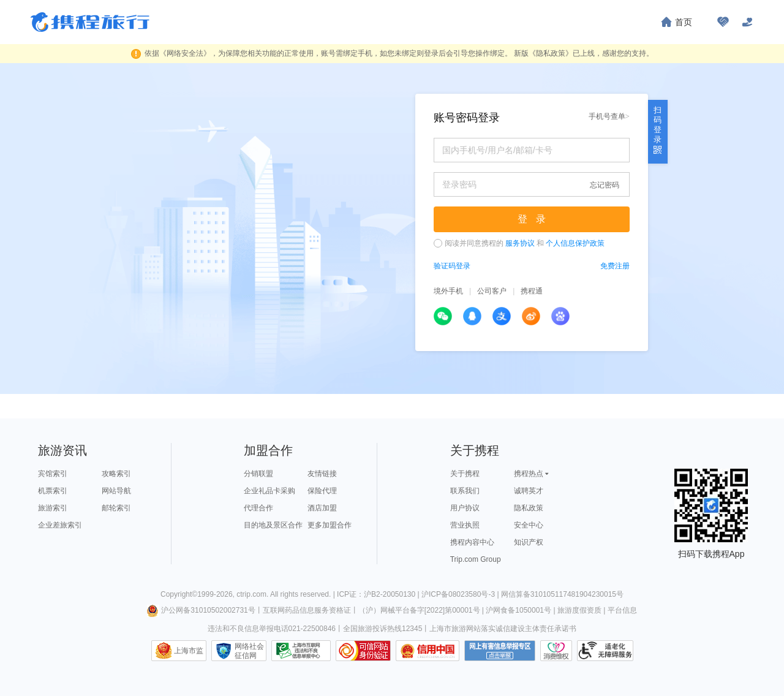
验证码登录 (452, 266)
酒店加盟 (322, 508)
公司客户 (492, 291)
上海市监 (189, 651)
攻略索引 (116, 474)
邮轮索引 (116, 508)
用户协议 (465, 508)
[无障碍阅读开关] (723, 22)
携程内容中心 (472, 542)
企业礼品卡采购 (269, 491)
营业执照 (465, 525)
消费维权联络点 (556, 651)
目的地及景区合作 (273, 525)
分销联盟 (258, 474)
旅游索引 (53, 508)
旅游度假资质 (579, 610)
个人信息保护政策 (575, 243)
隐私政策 (529, 508)
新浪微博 (531, 316)
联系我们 (465, 491)
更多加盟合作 (330, 525)
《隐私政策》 (551, 53)
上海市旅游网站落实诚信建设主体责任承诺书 (503, 629)
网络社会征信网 (249, 651)
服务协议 (520, 243)
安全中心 (529, 525)
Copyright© (179, 594)
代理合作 (258, 508)
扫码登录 (658, 130)
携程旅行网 (90, 22)
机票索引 (53, 491)
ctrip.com (251, 594)
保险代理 (322, 491)
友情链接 (322, 474)
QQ (472, 316)
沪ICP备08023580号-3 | (461, 594)
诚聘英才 (529, 491)
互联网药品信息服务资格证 (307, 610)
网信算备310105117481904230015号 (562, 594)
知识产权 (529, 542)
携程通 (532, 291)
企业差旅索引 (60, 525)
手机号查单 (609, 116)
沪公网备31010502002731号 (201, 610)
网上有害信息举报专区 (500, 651)
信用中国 (428, 651)
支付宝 (502, 316)
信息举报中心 (301, 651)
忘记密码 (605, 185)
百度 (560, 316)
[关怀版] (747, 22)
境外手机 (448, 291)
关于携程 (465, 474)
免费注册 (615, 266)
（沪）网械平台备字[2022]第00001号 (419, 610)
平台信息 (622, 610)
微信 (443, 316)
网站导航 (116, 491)
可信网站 (363, 651)
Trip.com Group (476, 559)
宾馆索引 (53, 474)
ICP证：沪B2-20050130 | (379, 594)
